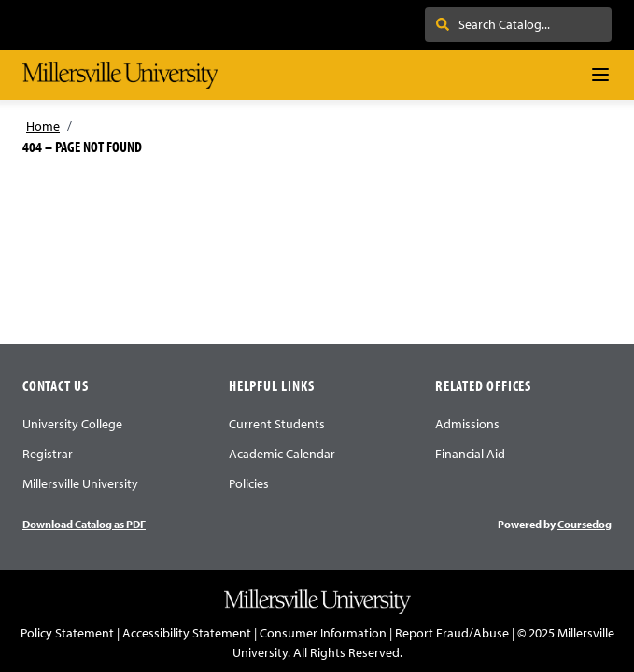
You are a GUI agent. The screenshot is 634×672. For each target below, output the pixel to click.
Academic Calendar (282, 454)
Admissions (467, 424)
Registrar (48, 454)
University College (72, 424)
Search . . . (475, 24)
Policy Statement (67, 633)
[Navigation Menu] (600, 75)
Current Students (277, 424)
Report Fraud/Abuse (452, 633)
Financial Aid (470, 454)
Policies (249, 483)
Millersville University (80, 483)
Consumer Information (323, 633)
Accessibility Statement (187, 633)
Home (43, 126)
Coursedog (585, 524)
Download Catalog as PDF (84, 524)
